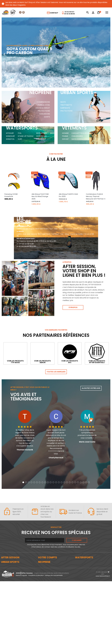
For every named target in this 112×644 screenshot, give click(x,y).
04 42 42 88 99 (69, 14)
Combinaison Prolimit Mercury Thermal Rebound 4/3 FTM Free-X (96, 196)
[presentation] (4, 53)
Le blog (4, 565)
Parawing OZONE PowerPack (11, 195)
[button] (51, 86)
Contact (52, 13)
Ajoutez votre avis (91, 388)
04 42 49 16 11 (69, 12)
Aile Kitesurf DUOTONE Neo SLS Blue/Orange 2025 (40, 196)
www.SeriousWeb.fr (103, 639)
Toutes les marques (56, 372)
